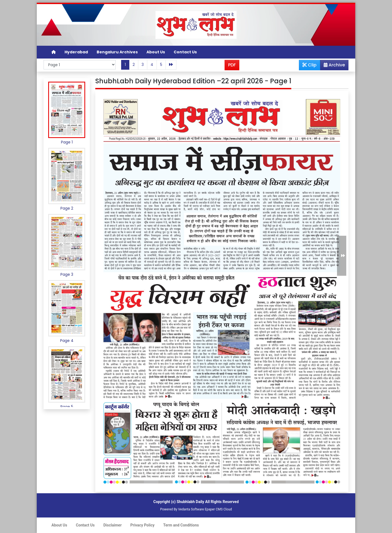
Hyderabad (76, 52)
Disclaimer (113, 525)
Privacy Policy (143, 525)
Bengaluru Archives (117, 52)
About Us (156, 52)
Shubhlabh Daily (190, 502)
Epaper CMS (214, 509)
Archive (333, 66)
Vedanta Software (191, 509)
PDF (232, 65)
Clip (310, 65)
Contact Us (185, 52)
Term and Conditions (181, 525)
